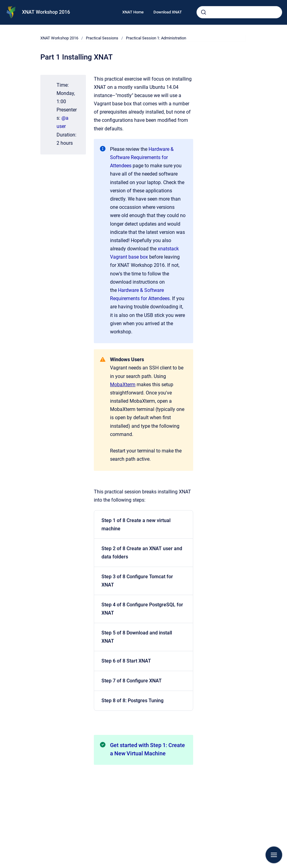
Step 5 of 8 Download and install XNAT (137, 637)
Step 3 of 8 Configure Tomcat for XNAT (137, 581)
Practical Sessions (102, 38)
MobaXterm (123, 385)
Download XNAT (168, 12)
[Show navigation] (274, 855)
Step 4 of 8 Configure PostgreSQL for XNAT (142, 609)
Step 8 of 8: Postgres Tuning (132, 701)
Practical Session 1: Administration (156, 38)
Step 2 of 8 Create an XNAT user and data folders (142, 553)
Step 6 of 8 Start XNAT (126, 661)
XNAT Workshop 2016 (46, 12)
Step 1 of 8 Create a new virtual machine (136, 525)
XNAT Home (133, 12)
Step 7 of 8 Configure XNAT (132, 681)
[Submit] (204, 12)
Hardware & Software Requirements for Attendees (142, 157)
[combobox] (239, 12)
